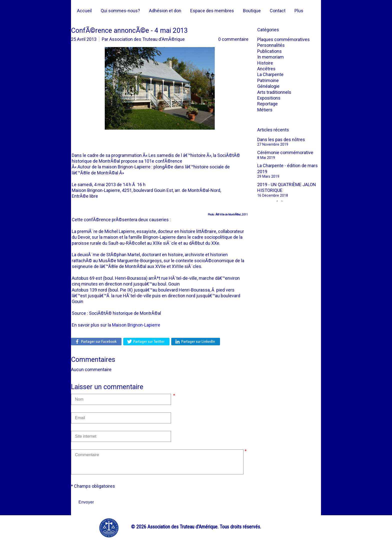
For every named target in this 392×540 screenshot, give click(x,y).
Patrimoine (268, 80)
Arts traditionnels (274, 92)
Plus (299, 11)
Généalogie (268, 86)
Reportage (267, 104)
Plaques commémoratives (283, 39)
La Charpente (270, 74)
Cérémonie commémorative (285, 153)
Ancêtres (266, 69)
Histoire (265, 63)
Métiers (265, 110)
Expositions (269, 98)
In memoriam (270, 57)
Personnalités (271, 45)
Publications (269, 51)
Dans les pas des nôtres (281, 140)
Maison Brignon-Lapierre (136, 325)
